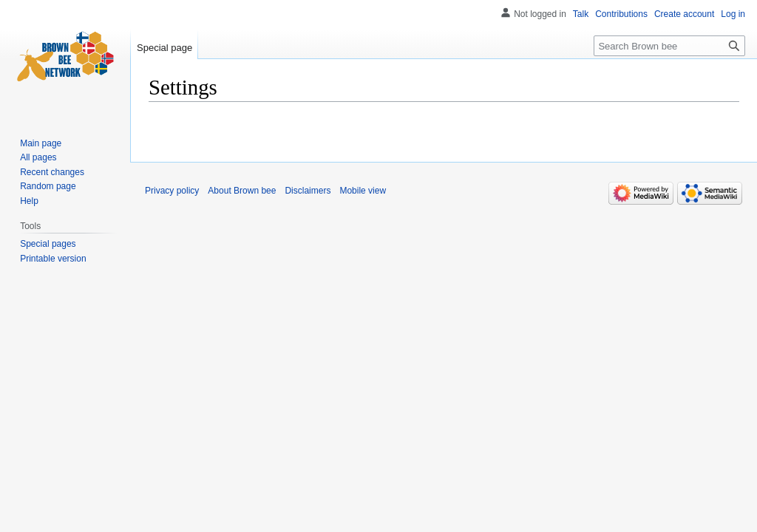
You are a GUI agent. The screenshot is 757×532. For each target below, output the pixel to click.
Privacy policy (172, 191)
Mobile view (363, 191)
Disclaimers (308, 191)
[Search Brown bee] (669, 46)
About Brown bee (242, 191)
